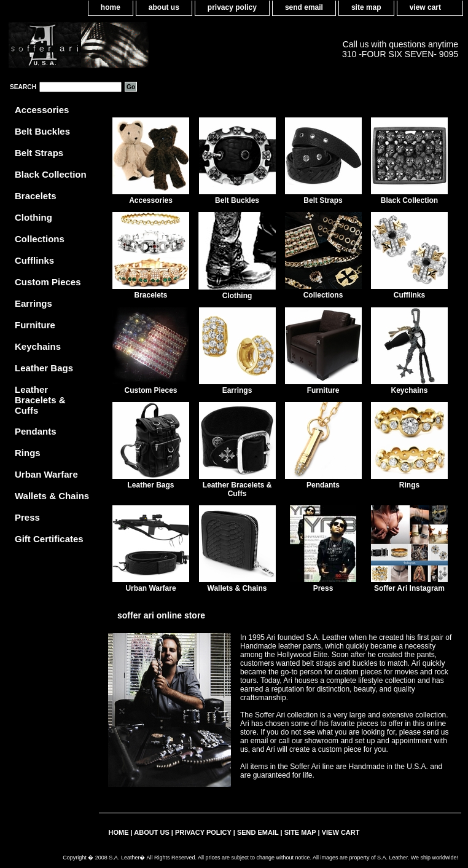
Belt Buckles (237, 200)
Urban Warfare (150, 588)
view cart (425, 7)
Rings (409, 485)
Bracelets (150, 295)
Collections (323, 295)
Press (323, 588)
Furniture (323, 390)
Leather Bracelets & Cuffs (237, 489)
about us (164, 7)
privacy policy (232, 7)
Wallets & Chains (237, 588)
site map (366, 7)
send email (304, 7)
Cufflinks (409, 295)
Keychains (409, 390)
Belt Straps (323, 200)
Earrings (237, 390)
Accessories (151, 200)
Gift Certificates (49, 539)
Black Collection (409, 200)
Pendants (323, 485)
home (111, 7)
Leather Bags (150, 485)
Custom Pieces (150, 390)
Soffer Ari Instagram (409, 588)
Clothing (237, 296)
